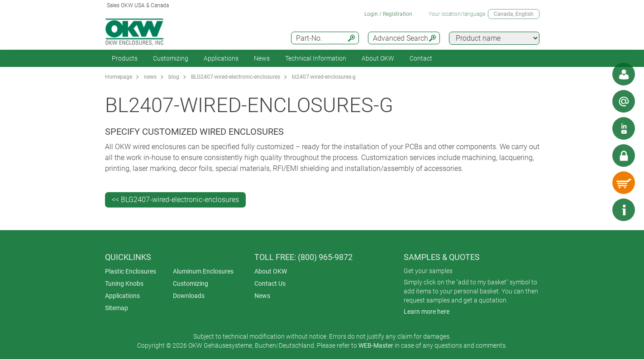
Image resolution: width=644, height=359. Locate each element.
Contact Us (270, 283)
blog (174, 77)
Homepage (119, 77)
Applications (221, 58)
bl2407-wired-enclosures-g (324, 77)
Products (125, 58)
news (150, 77)
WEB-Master (376, 345)
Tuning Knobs (124, 283)
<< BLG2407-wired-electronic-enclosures (175, 200)
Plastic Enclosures (131, 271)
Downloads (189, 296)
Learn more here (427, 312)
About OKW (271, 271)
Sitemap (117, 308)
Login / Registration (388, 14)
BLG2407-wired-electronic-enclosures (236, 77)
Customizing (171, 58)
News (262, 58)
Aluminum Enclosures (203, 271)
